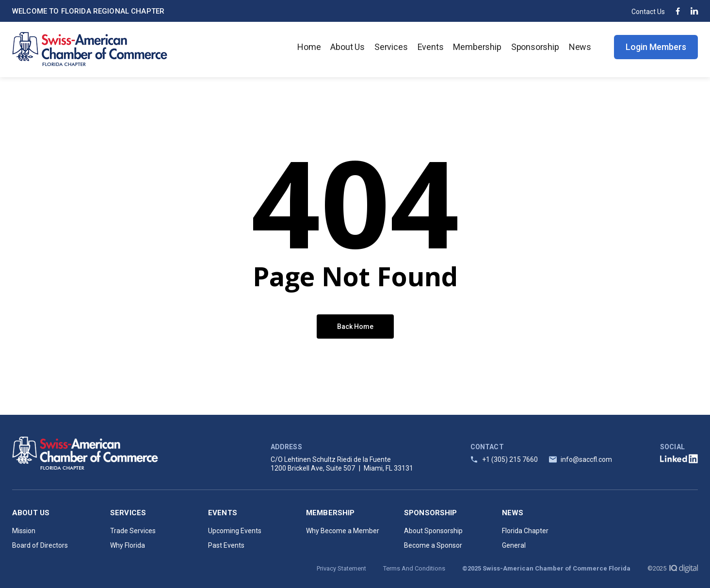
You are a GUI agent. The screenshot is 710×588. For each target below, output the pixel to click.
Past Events (226, 545)
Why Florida (128, 545)
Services (391, 47)
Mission (24, 531)
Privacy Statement (341, 568)
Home (309, 47)
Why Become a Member (343, 531)
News (580, 47)
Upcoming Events (235, 531)
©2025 (673, 568)
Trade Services (133, 531)
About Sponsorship (433, 531)
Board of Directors (40, 545)
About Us (347, 47)
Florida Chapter (525, 531)
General (514, 545)
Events (431, 47)
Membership (477, 47)
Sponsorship (535, 47)
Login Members (656, 47)
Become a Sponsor (433, 545)
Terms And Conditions (414, 568)
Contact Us (648, 12)
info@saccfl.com (586, 459)
